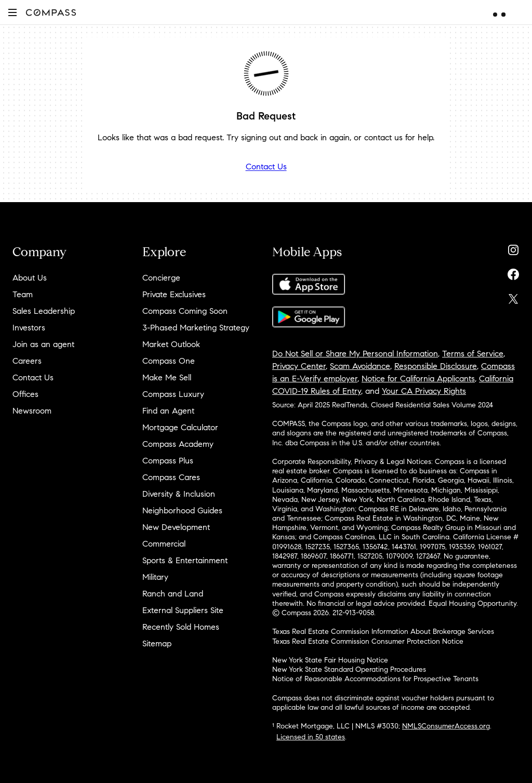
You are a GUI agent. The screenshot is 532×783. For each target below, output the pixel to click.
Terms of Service (473, 354)
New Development (176, 527)
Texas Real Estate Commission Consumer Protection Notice (368, 641)
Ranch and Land (173, 594)
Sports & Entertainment (185, 560)
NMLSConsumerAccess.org (446, 726)
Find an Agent (168, 411)
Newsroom (32, 411)
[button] (12, 12)
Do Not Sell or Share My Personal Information (355, 354)
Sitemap (157, 643)
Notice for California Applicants (418, 379)
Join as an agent (43, 344)
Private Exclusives (174, 294)
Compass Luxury (173, 394)
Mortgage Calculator (180, 427)
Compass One (169, 361)
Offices (25, 394)
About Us (30, 278)
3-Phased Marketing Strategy (196, 328)
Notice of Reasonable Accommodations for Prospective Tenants (375, 679)
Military (155, 577)
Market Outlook (171, 344)
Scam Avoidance (360, 366)
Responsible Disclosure (436, 366)
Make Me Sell (167, 377)
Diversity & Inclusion (179, 494)
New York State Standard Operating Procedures (349, 669)
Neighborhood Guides (182, 510)
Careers (27, 361)
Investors (29, 328)
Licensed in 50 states (311, 737)
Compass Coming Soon (185, 311)
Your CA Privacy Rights (424, 391)
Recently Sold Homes (181, 627)
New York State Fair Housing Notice (330, 660)
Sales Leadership (44, 311)
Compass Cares (171, 477)
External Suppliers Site (183, 610)
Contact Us (266, 167)
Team (23, 294)
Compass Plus (168, 461)
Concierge (161, 278)
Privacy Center (299, 366)
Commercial (164, 544)
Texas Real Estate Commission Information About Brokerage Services (383, 632)
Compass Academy (178, 444)
